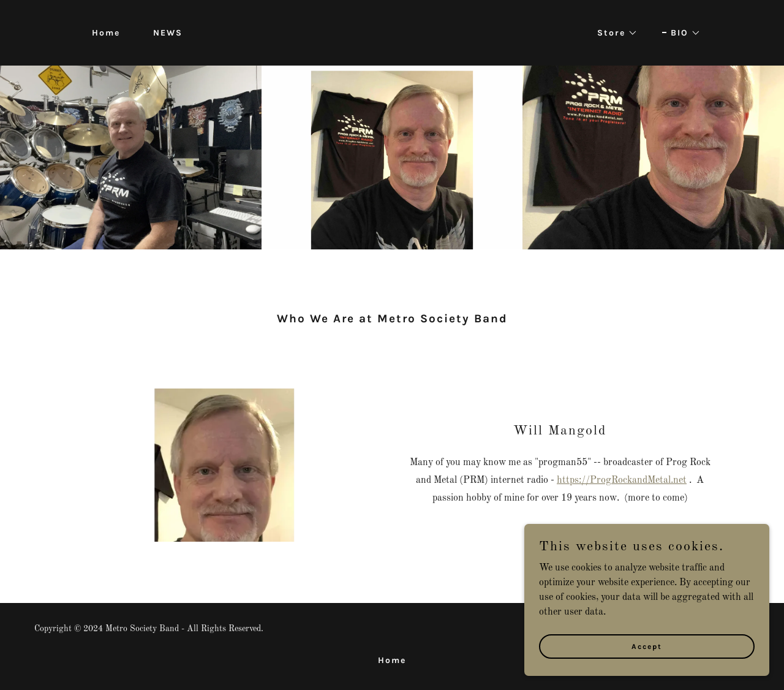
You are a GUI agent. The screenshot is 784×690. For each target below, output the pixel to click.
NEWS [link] (168, 33)
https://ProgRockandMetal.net (622, 480)
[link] (392, 32)
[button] (613, 33)
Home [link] (106, 33)
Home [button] (392, 660)
